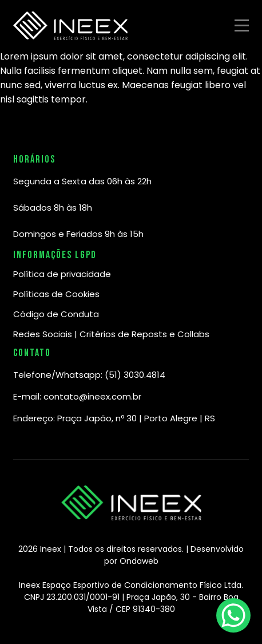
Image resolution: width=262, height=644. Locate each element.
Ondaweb (139, 561)
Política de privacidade (62, 274)
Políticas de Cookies (56, 294)
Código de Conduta (56, 314)
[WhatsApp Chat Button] (233, 615)
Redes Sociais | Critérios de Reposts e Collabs (111, 334)
